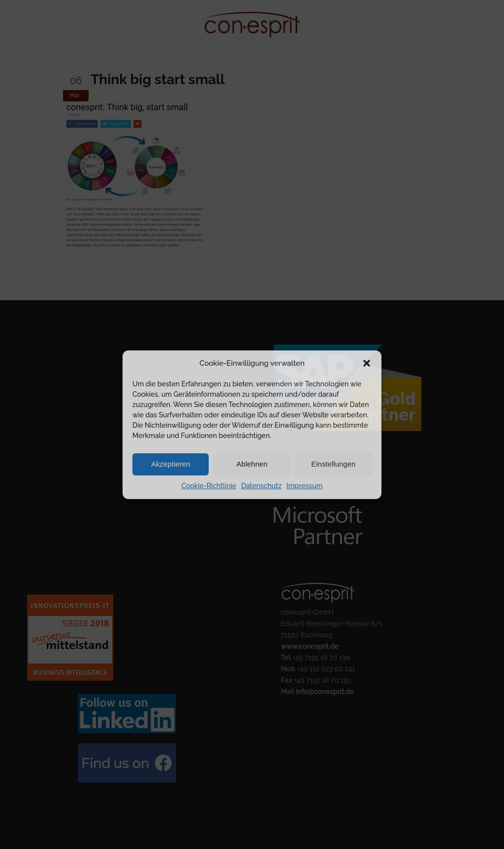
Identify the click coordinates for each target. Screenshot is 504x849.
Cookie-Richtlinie (208, 486)
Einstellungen (333, 464)
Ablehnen (252, 464)
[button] (367, 363)
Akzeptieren (171, 464)
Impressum (305, 486)
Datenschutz (261, 486)
